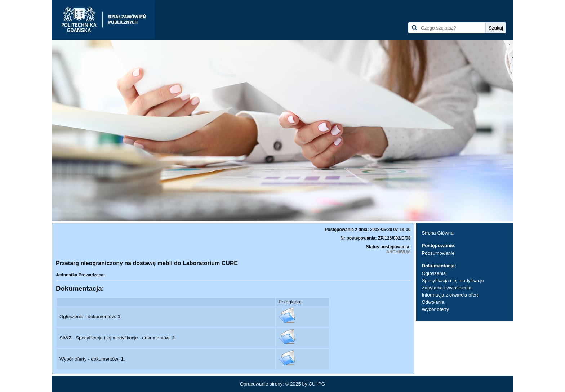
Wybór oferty (435, 309)
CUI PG (317, 384)
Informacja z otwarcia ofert (450, 295)
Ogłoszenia (434, 273)
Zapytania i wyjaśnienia (446, 288)
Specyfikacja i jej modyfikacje (453, 280)
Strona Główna (437, 233)
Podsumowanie (438, 253)
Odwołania (433, 302)
